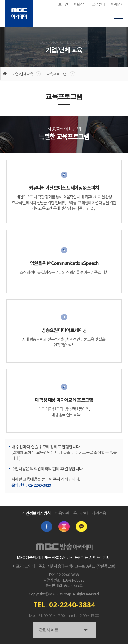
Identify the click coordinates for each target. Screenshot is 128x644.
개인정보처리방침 (36, 513)
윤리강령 (80, 513)
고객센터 (98, 4)
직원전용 (99, 513)
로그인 (63, 4)
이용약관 (62, 513)
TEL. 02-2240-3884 (64, 604)
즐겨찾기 (117, 4)
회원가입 (80, 4)
